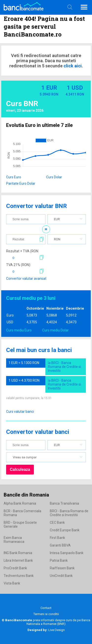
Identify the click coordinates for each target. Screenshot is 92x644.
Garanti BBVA (60, 545)
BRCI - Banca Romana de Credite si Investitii (69, 513)
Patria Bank (59, 560)
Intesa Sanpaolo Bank (67, 553)
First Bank (57, 538)
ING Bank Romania (18, 553)
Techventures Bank (19, 576)
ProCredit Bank (15, 568)
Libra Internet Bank (18, 560)
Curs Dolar (54, 177)
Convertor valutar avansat (26, 279)
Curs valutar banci (20, 412)
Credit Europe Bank (65, 530)
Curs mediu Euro (19, 330)
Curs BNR (22, 103)
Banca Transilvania (64, 503)
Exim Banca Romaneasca (14, 540)
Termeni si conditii (46, 614)
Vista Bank (12, 583)
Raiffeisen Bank (62, 568)
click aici (73, 66)
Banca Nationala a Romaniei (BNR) (58, 622)
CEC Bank (57, 522)
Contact (46, 608)
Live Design (46, 630)
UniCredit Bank (61, 576)
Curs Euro (14, 177)
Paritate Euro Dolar (21, 183)
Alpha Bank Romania (20, 503)
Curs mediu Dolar (55, 330)
